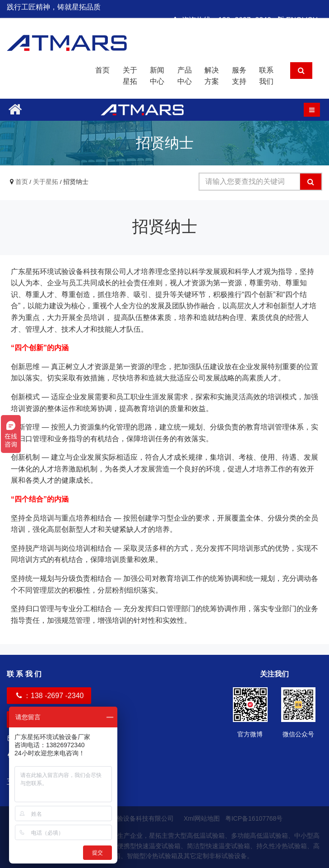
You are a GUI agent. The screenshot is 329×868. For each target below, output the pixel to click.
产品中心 (185, 76)
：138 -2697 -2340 (49, 696)
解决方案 (212, 76)
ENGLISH (298, 20)
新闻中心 (157, 76)
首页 (102, 70)
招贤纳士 (76, 182)
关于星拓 (130, 76)
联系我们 (266, 76)
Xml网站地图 (203, 818)
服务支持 (239, 76)
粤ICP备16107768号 (254, 818)
